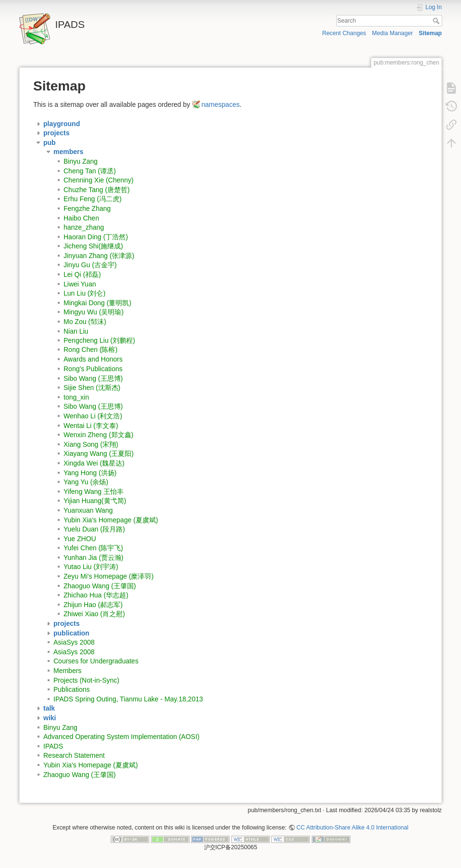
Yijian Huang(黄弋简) (95, 501)
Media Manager (392, 33)
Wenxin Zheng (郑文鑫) (98, 435)
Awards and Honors (93, 359)
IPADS (53, 746)
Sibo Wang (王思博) (93, 378)
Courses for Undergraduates (96, 661)
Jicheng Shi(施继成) (93, 246)
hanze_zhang (84, 227)
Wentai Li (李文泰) (91, 426)
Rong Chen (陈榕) (90, 350)
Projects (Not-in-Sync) (86, 680)
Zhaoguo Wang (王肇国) (100, 586)
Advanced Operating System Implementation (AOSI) (121, 737)
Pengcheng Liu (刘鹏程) (99, 340)
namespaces (221, 104)
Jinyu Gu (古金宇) (90, 265)
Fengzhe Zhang (87, 208)
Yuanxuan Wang (88, 510)
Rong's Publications (93, 369)
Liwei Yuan (80, 284)
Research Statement (74, 755)
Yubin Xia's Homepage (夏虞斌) (111, 520)
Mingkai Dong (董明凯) (97, 303)
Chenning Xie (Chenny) (99, 180)
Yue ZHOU (80, 539)
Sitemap (430, 33)
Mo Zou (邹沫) (85, 322)
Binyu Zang (81, 161)
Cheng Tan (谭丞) (90, 171)
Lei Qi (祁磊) (82, 274)
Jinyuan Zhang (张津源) (99, 256)
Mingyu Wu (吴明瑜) (94, 312)
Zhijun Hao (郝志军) (93, 605)
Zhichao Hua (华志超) (96, 595)
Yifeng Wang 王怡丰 (94, 492)
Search (437, 21)
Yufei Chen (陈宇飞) (93, 548)
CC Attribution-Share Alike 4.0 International (352, 828)
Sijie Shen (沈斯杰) (92, 388)
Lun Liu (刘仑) (84, 293)
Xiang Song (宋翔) (91, 444)
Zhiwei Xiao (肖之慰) (94, 614)
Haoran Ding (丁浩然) (96, 237)
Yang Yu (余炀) (86, 482)
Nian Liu (76, 331)
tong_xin (76, 397)
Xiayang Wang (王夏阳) (99, 453)
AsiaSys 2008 (74, 642)
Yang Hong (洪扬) (90, 473)
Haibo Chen (81, 218)
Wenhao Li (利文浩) (93, 416)
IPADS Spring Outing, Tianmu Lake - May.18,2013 (128, 699)
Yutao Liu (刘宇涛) (91, 567)
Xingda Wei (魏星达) (94, 463)
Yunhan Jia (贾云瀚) (94, 557)
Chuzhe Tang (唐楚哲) (96, 190)
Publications (72, 689)
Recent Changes (344, 33)
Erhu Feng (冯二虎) (93, 199)
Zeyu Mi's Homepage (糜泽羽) (109, 576)
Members (67, 671)
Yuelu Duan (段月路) (94, 529)
